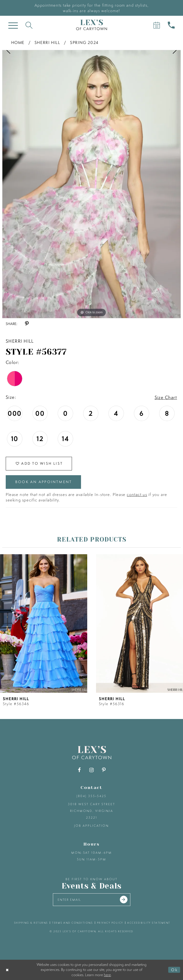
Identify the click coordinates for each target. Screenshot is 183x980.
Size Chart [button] (166, 397)
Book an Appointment (44, 482)
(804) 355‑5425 (91, 796)
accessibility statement (149, 923)
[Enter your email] (92, 900)
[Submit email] (124, 900)
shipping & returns (31, 923)
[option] (91, 184)
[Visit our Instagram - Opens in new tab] (92, 770)
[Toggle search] (29, 25)
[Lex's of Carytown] (91, 25)
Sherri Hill (47, 42)
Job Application (91, 826)
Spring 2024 (84, 42)
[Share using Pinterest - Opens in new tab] (27, 324)
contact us (137, 494)
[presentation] (44, 623)
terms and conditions (72, 923)
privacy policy (110, 923)
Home (18, 42)
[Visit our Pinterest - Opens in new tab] (104, 770)
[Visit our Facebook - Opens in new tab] (79, 770)
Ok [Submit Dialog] (174, 970)
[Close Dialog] (8, 970)
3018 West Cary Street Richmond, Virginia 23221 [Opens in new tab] (91, 811)
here (107, 975)
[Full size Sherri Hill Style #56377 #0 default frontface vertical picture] (91, 184)
